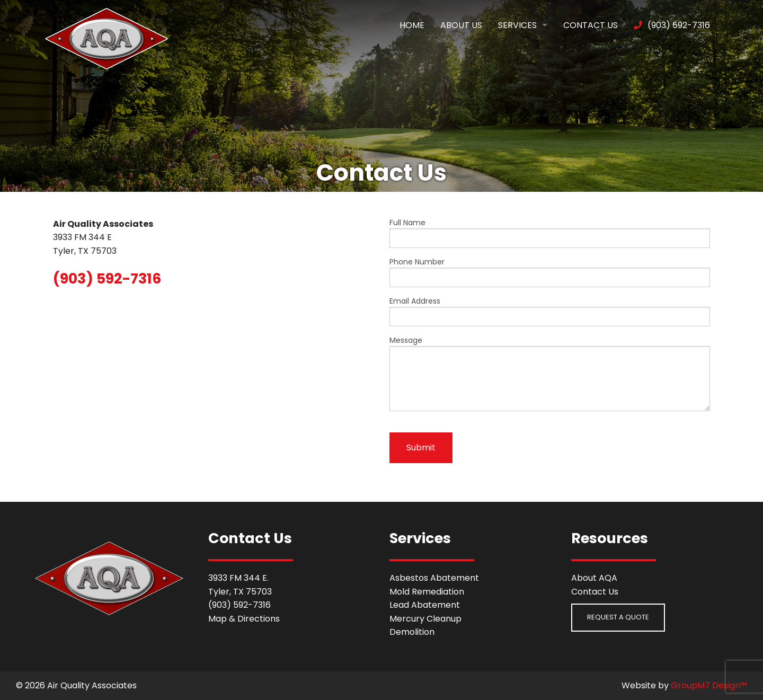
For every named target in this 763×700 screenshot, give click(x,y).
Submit (421, 448)
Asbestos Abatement (434, 578)
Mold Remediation (427, 592)
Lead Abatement (425, 605)
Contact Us (591, 25)
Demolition (412, 632)
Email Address (550, 311)
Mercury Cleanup (425, 619)
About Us (461, 25)
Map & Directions (244, 619)
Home (412, 25)
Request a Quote (618, 617)
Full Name (550, 233)
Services (517, 25)
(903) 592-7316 (672, 25)
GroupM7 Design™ (709, 685)
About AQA (594, 578)
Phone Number (550, 272)
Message (550, 373)
